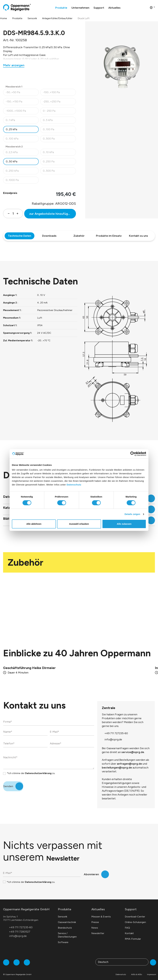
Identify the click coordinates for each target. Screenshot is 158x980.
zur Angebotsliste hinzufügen (50, 214)
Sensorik (62, 913)
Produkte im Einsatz (109, 236)
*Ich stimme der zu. (31, 769)
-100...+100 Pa (59, 93)
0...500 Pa (59, 139)
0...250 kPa (22, 172)
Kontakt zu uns (138, 236)
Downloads (49, 236)
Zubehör (79, 236)
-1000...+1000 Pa (22, 112)
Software (63, 939)
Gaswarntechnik (67, 918)
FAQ (127, 924)
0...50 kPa (12, 161)
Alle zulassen (124, 524)
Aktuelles (98, 906)
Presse (95, 918)
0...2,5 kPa (22, 153)
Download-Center (135, 913)
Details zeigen (132, 514)
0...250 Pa (59, 162)
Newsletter (98, 930)
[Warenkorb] (146, 7)
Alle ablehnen (34, 524)
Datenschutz (74, 485)
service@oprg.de (133, 748)
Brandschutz (65, 924)
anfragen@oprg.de (129, 760)
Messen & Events (101, 913)
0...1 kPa (22, 121)
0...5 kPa (59, 121)
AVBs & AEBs (137, 971)
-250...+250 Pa (59, 102)
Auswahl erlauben (79, 524)
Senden (8, 783)
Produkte (65, 906)
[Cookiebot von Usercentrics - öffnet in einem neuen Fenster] (133, 454)
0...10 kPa (59, 153)
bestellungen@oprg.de (117, 764)
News (95, 924)
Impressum (152, 971)
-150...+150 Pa (22, 102)
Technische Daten (20, 236)
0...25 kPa (11, 129)
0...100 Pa (59, 130)
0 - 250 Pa (59, 112)
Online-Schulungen (135, 918)
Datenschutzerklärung (38, 769)
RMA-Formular (133, 935)
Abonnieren (91, 871)
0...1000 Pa (22, 181)
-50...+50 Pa (22, 93)
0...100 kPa (22, 139)
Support (131, 906)
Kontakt (129, 930)
